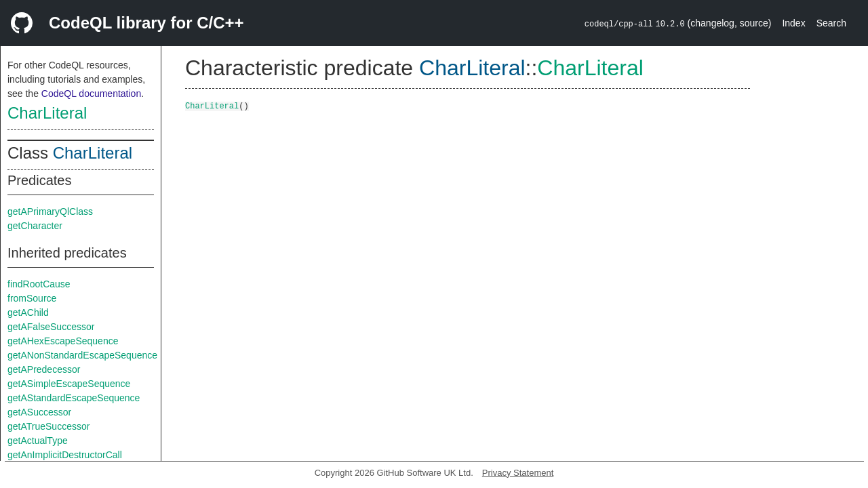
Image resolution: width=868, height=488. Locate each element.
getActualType (38, 441)
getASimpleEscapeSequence (69, 384)
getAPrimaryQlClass (50, 211)
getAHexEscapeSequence (63, 341)
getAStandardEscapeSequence (74, 398)
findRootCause (39, 284)
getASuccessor (39, 412)
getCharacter (35, 226)
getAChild (28, 312)
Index (793, 23)
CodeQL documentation (91, 94)
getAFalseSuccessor (51, 327)
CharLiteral (47, 113)
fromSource (32, 298)
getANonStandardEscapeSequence (82, 355)
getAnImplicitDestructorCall (65, 455)
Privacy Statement (518, 473)
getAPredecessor (44, 369)
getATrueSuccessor (48, 426)
